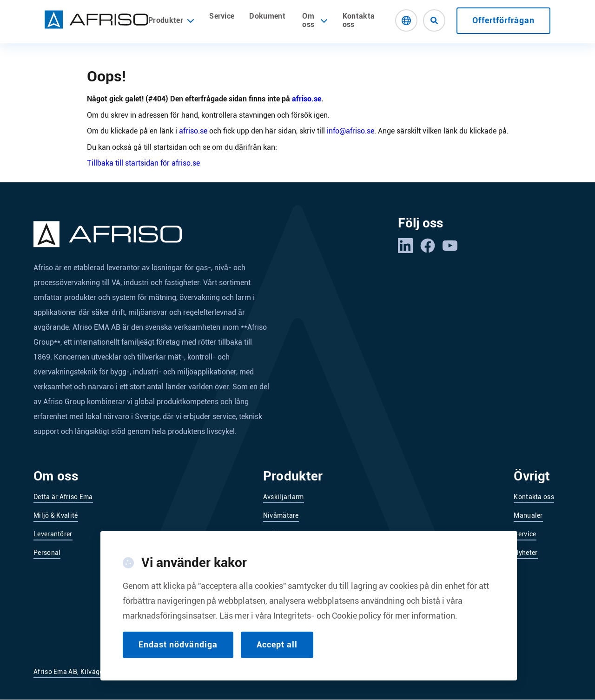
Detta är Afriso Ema (63, 497)
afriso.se (307, 99)
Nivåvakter (280, 534)
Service (222, 16)
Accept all (277, 657)
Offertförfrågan (503, 20)
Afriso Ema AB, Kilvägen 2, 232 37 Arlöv (94, 672)
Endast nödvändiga (178, 657)
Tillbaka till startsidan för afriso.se (143, 163)
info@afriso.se (350, 131)
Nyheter (526, 553)
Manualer (528, 515)
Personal (47, 553)
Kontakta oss (359, 20)
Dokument (267, 16)
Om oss (308, 20)
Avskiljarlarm (284, 497)
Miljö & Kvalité (56, 515)
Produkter (171, 20)
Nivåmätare (281, 515)
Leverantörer (53, 534)
